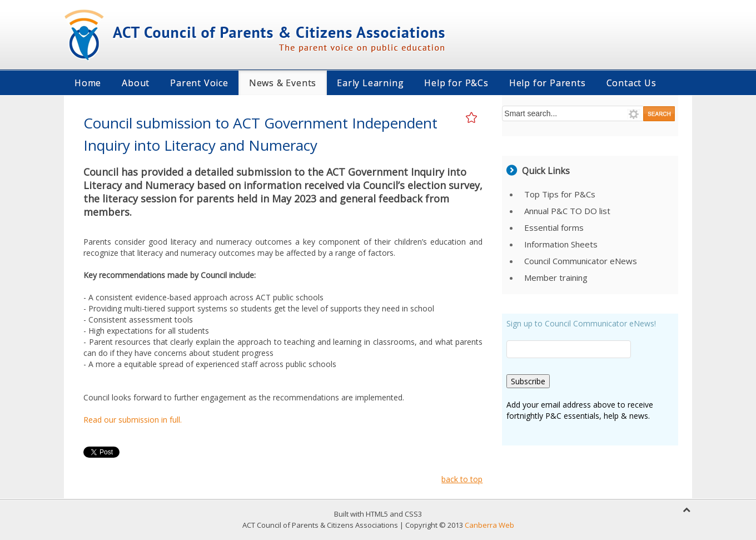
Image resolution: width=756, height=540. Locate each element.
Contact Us (631, 83)
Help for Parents (548, 83)
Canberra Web (489, 525)
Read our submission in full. (133, 420)
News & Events (283, 83)
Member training (556, 278)
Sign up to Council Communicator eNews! (581, 323)
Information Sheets (561, 244)
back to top (462, 479)
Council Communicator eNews (581, 261)
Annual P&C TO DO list (567, 211)
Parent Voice (199, 83)
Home (88, 83)
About (136, 83)
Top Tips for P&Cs (560, 194)
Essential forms (554, 227)
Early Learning (370, 83)
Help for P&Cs (456, 83)
